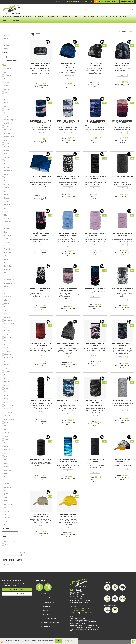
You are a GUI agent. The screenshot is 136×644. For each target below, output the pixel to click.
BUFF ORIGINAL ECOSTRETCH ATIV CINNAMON (41, 345)
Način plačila (47, 614)
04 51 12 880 (61, 1)
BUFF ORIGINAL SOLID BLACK (41, 459)
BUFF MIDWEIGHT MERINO (41, 401)
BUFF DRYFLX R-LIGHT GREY (122, 401)
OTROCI (112, 17)
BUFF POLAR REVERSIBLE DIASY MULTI (95, 345)
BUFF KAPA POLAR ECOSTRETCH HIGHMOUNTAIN (68, 66)
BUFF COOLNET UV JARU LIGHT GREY (95, 402)
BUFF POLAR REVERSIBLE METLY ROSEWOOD (68, 289)
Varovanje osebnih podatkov (52, 622)
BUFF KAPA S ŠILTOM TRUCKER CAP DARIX (122, 460)
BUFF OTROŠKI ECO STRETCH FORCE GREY (122, 289)
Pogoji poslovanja (48, 598)
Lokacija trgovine (48, 626)
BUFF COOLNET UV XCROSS (95, 288)
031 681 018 (72, 1)
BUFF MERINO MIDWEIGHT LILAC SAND (122, 234)
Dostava (45, 610)
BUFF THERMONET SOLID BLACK (95, 460)
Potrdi (58, 641)
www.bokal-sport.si (81, 603)
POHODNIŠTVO (51, 17)
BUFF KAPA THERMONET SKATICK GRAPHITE (122, 65)
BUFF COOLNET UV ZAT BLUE (68, 401)
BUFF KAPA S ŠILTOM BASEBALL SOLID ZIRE (41, 515)
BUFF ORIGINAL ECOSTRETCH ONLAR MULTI (68, 122)
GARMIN (16, 17)
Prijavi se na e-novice (17, 590)
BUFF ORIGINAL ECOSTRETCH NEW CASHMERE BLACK (68, 177)
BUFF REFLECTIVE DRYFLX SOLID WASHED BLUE (68, 234)
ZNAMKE (6, 17)
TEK (85, 17)
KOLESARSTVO (66, 17)
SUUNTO (26, 17)
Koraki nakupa (47, 606)
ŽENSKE (94, 17)
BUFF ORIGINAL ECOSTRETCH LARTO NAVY (41, 122)
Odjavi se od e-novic (17, 594)
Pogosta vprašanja (48, 602)
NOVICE (45, 594)
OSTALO (6, 21)
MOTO (77, 17)
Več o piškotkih (69, 641)
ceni (127, 32)
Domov (31, 28)
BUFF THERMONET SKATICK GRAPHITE (122, 345)
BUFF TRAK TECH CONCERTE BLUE (41, 177)
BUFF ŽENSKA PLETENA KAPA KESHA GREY (68, 345)
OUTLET (16, 21)
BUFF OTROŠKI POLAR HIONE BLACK (41, 289)
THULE (122, 17)
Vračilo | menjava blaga (50, 618)
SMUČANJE (38, 17)
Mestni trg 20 (76, 592)
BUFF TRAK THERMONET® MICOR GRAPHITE (41, 65)
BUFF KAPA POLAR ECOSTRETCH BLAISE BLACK (95, 65)
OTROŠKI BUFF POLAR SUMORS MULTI (41, 234)
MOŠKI (103, 17)
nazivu (132, 32)
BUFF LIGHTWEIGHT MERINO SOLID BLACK (95, 177)
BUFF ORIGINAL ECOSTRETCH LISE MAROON (122, 122)
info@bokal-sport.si (86, 1)
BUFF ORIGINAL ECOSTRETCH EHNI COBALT (95, 122)
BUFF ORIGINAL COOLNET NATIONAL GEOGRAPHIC (68, 460)
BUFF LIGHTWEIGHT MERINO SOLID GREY (122, 177)
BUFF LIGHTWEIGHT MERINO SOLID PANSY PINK (95, 234)
